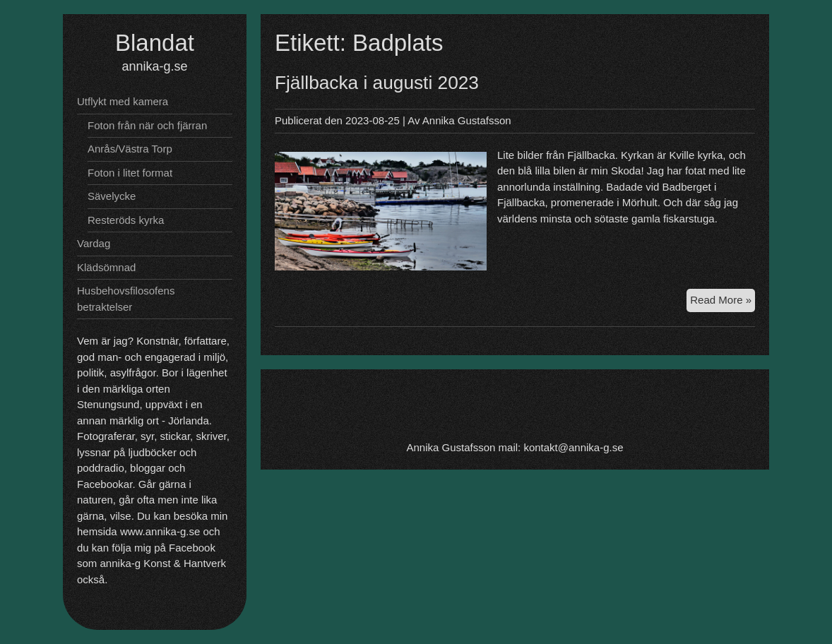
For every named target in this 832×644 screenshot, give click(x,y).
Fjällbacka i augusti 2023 (377, 83)
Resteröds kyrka (126, 220)
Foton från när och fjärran (147, 125)
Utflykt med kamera (123, 101)
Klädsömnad (106, 267)
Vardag (94, 243)
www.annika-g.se (160, 531)
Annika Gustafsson (467, 120)
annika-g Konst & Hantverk (163, 563)
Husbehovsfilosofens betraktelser (126, 299)
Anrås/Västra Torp (130, 149)
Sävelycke (112, 196)
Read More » (723, 302)
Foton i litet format (130, 173)
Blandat (155, 43)
